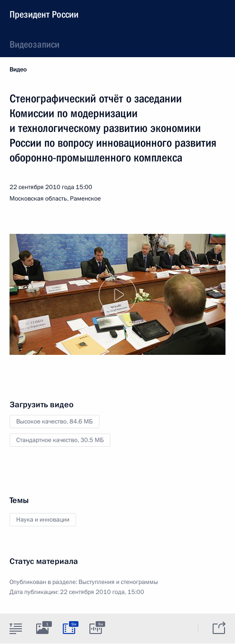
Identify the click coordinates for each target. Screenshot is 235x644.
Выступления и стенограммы (118, 582)
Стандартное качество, (60, 440)
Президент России (44, 14)
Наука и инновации (43, 520)
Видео (18, 70)
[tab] (16, 628)
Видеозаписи (34, 44)
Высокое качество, (54, 422)
